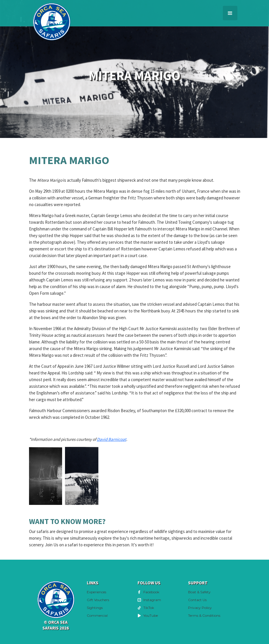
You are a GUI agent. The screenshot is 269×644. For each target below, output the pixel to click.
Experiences (96, 592)
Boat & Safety (199, 592)
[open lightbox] (46, 476)
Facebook (151, 592)
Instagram (152, 600)
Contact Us (197, 600)
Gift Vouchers (98, 600)
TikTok (149, 608)
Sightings (95, 608)
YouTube (151, 615)
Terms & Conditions (204, 615)
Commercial (97, 615)
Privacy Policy (200, 608)
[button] (230, 13)
